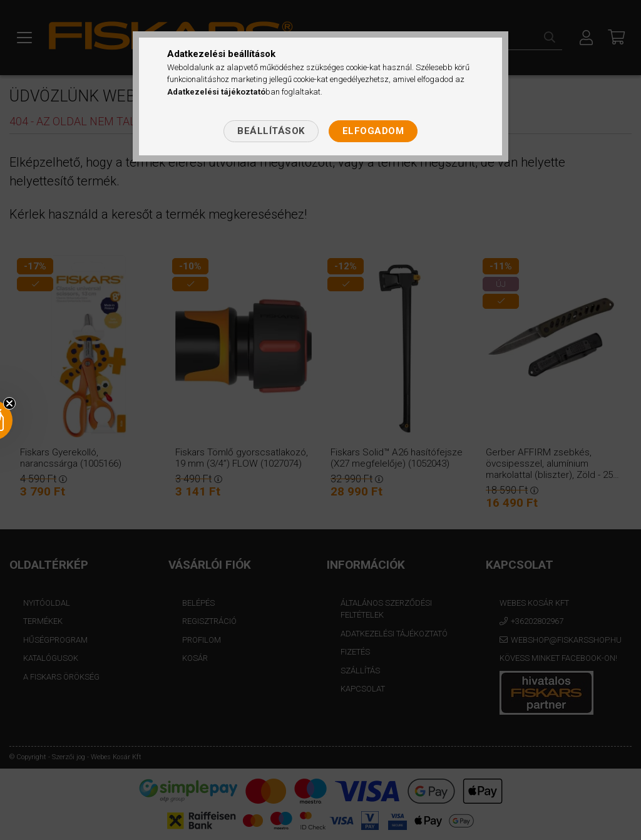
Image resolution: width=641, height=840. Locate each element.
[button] (33, 420)
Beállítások (271, 131)
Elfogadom (373, 131)
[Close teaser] (9, 403)
